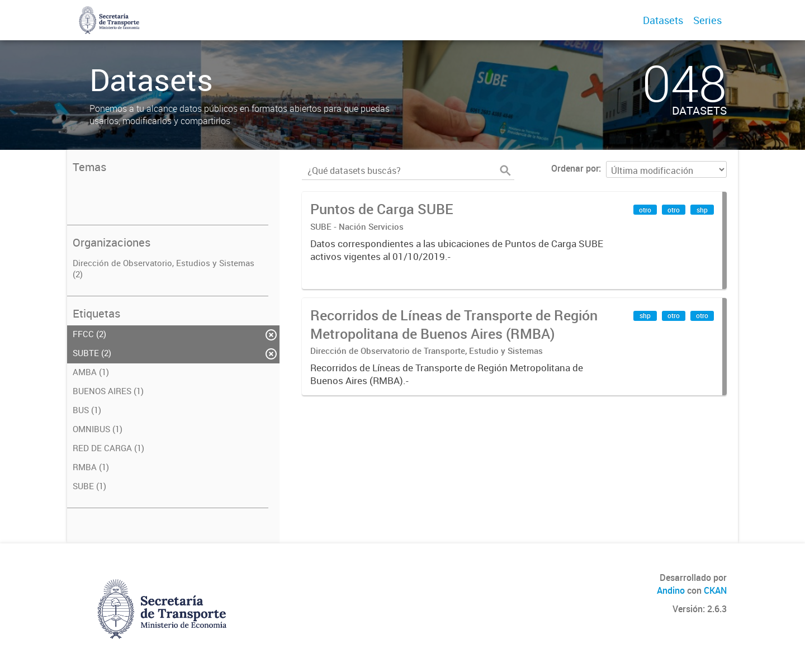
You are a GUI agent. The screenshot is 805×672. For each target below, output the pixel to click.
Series (707, 20)
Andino (671, 590)
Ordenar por (575, 168)
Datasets (663, 20)
